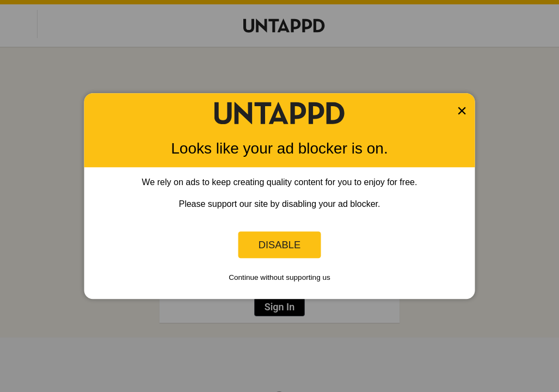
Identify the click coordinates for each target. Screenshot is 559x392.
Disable (280, 245)
